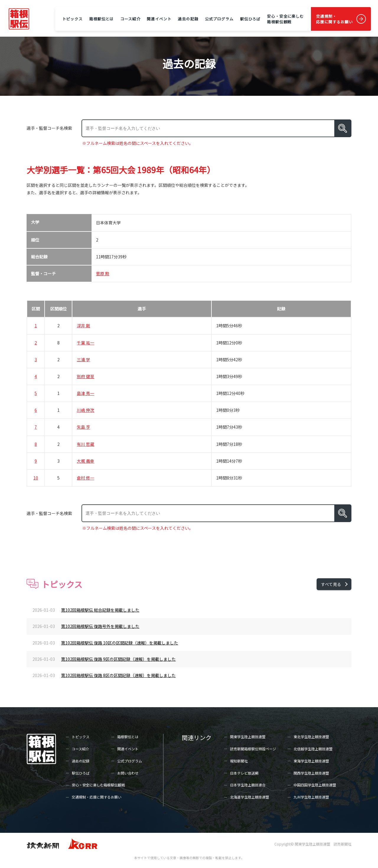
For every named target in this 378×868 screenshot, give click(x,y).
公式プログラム (219, 19)
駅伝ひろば (250, 19)
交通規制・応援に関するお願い (334, 19)
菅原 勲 (103, 273)
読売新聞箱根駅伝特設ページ (253, 749)
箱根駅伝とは (101, 19)
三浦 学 (83, 359)
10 (36, 478)
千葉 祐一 (85, 343)
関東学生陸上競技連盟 (248, 737)
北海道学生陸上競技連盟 (250, 797)
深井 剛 (83, 325)
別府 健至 (85, 376)
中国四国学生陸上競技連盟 (315, 785)
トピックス (72, 19)
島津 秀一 (85, 393)
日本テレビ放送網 (244, 773)
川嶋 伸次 (85, 410)
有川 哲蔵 (85, 444)
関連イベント (159, 19)
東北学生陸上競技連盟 (311, 737)
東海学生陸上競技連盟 (311, 761)
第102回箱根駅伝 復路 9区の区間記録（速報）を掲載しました (118, 659)
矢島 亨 (83, 427)
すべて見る (331, 584)
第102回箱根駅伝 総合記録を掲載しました (100, 610)
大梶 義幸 (85, 461)
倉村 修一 (85, 478)
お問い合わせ (128, 773)
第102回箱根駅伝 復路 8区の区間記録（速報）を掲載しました (118, 675)
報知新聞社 (239, 761)
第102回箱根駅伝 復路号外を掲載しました (100, 626)
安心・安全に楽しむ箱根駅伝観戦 (285, 19)
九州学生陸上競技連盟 (311, 797)
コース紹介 (130, 19)
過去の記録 (188, 19)
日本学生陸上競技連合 (248, 785)
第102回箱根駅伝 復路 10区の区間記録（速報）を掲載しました (120, 643)
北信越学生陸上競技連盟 (313, 749)
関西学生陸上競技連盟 (311, 773)
